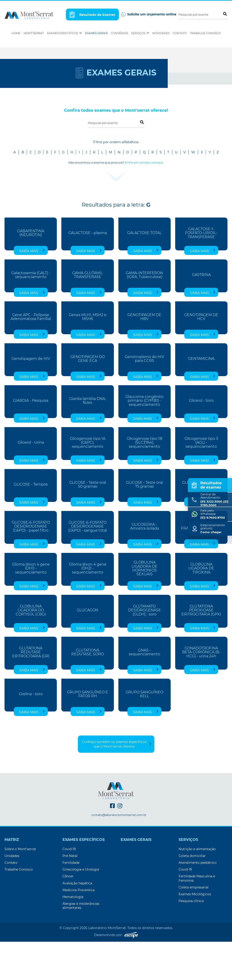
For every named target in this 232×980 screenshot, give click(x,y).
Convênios (120, 33)
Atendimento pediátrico (198, 901)
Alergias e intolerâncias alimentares (81, 944)
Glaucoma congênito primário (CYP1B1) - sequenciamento (144, 439)
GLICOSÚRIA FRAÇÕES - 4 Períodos (201, 565)
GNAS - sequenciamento (144, 690)
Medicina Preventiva (79, 928)
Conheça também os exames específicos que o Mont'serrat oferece (117, 782)
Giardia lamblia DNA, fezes (88, 439)
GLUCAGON (87, 648)
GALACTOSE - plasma (88, 271)
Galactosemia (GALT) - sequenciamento (31, 313)
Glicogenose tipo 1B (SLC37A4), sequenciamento (145, 481)
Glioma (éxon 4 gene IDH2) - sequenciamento (88, 606)
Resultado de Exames (92, 14)
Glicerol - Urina (31, 481)
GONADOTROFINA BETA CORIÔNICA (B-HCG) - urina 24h (201, 690)
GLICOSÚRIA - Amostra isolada (145, 565)
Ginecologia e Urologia (81, 908)
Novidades (161, 33)
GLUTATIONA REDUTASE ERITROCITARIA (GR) (31, 690)
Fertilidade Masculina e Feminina (197, 917)
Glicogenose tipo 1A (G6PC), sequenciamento (88, 481)
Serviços (140, 33)
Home (16, 33)
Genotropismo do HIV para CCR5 (144, 397)
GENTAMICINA (201, 397)
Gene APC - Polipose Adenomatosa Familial (31, 355)
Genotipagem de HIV (31, 397)
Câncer (68, 915)
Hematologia (73, 935)
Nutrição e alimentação (197, 887)
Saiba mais (32, 289)
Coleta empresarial (194, 926)
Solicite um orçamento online (149, 14)
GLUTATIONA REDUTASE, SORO (88, 690)
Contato (180, 33)
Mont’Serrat (34, 33)
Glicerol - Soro (201, 439)
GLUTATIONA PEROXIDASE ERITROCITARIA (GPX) (201, 648)
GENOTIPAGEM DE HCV (201, 355)
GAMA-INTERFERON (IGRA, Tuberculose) (144, 313)
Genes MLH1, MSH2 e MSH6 (88, 355)
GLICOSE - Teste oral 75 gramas (144, 523)
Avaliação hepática (77, 922)
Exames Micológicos (195, 932)
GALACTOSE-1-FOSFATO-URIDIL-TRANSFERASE (201, 271)
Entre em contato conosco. (144, 201)
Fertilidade (71, 901)
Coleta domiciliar (192, 894)
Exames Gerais (96, 33)
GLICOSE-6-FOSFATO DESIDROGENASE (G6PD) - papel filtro (31, 565)
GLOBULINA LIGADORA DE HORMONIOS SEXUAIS (144, 607)
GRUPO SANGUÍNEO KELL (144, 732)
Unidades (12, 894)
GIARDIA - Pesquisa (31, 439)
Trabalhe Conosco (205, 33)
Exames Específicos (65, 33)
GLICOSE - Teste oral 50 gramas (88, 523)
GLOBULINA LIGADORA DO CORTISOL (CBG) (31, 648)
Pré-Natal (70, 894)
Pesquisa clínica (191, 939)
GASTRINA (201, 313)
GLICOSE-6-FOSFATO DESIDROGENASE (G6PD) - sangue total (87, 565)
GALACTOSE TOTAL (144, 271)
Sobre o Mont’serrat (20, 887)
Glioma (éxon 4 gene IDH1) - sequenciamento (31, 606)
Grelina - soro (31, 732)
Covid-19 (69, 887)
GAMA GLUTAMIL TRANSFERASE (87, 313)
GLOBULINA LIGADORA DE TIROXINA (201, 606)
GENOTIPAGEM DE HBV (144, 355)
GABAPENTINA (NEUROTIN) (31, 271)
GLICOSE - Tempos (31, 523)
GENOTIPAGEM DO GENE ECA (88, 397)
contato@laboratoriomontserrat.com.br (119, 853)
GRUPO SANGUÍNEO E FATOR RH (87, 732)
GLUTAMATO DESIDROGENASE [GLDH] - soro (145, 648)
